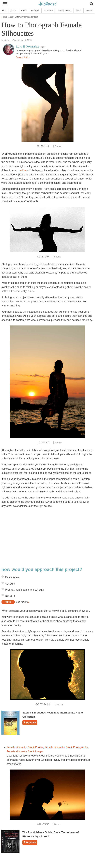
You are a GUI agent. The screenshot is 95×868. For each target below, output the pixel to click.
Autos (14, 11)
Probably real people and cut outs (24, 590)
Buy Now (30, 723)
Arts (4, 11)
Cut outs (10, 584)
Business (35, 11)
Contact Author (23, 57)
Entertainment (64, 11)
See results (22, 602)
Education (48, 11)
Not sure (10, 596)
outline (23, 170)
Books (24, 11)
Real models (12, 577)
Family (78, 11)
